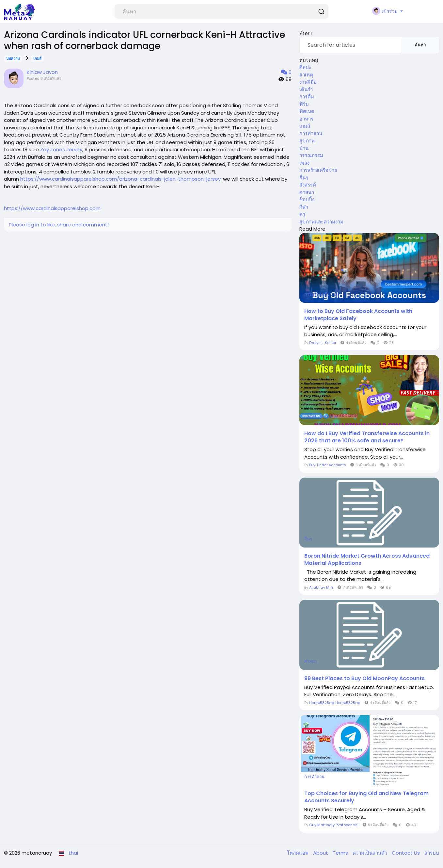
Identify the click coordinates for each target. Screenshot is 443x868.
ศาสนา (307, 192)
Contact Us (406, 853)
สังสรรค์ (308, 185)
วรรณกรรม (311, 155)
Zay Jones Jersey (61, 149)
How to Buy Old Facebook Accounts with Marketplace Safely (358, 315)
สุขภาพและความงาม (321, 222)
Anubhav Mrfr (321, 587)
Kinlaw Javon (42, 72)
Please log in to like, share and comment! (59, 225)
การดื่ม (307, 97)
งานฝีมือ (308, 82)
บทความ (13, 58)
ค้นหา (420, 45)
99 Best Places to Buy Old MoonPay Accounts (364, 679)
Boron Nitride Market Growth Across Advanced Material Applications (367, 560)
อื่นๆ (304, 178)
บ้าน (304, 148)
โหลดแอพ (298, 853)
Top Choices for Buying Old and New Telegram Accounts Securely (366, 797)
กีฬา (304, 207)
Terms (341, 853)
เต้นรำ (306, 89)
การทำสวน (311, 133)
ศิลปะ (305, 67)
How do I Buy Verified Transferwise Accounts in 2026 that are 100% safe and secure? (367, 437)
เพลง (304, 163)
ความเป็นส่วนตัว (371, 853)
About (321, 853)
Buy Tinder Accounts (328, 465)
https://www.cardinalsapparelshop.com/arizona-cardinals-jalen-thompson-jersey (120, 179)
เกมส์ (37, 58)
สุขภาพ (307, 141)
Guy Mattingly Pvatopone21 (334, 825)
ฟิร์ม (304, 104)
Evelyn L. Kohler (323, 343)
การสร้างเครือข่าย (318, 170)
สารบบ (432, 853)
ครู (302, 214)
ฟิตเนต (307, 111)
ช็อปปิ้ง (307, 199)
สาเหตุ (306, 75)
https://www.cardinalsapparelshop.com (52, 208)
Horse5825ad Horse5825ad (335, 703)
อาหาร (306, 119)
